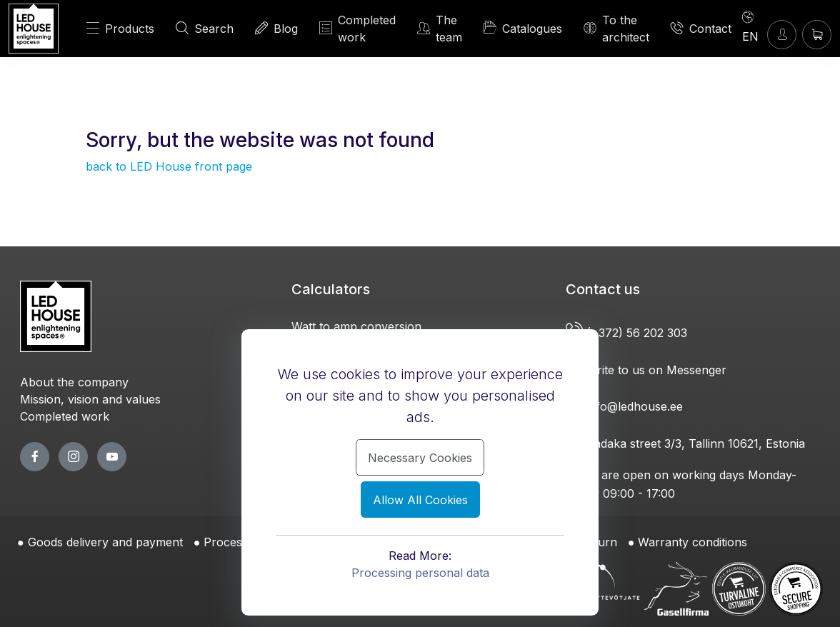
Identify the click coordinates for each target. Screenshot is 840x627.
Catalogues (523, 28)
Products (120, 28)
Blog (276, 28)
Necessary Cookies (420, 458)
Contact (701, 28)
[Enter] (782, 35)
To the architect (616, 29)
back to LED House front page (169, 166)
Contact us (603, 289)
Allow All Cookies (420, 500)
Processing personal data (420, 573)
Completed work (357, 29)
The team (440, 29)
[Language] (750, 26)
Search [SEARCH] (205, 28)
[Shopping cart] (817, 35)
